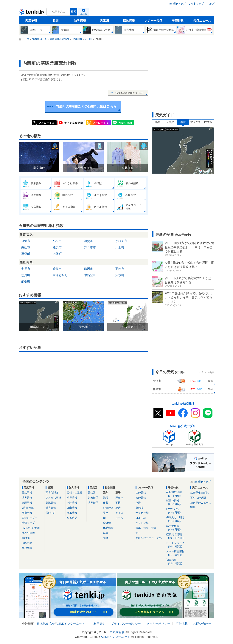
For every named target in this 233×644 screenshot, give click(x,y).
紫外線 (107, 523)
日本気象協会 (46, 624)
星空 (106, 513)
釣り (138, 533)
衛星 (158, 122)
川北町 (120, 247)
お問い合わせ (202, 624)
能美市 (57, 247)
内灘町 (57, 254)
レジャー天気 (153, 21)
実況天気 (51, 503)
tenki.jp (32, 13)
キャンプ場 (142, 523)
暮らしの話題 (198, 498)
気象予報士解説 (199, 493)
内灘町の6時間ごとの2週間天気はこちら (86, 106)
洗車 (106, 533)
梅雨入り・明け (177, 519)
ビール (119, 518)
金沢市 (26, 241)
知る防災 (72, 518)
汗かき (119, 498)
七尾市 (26, 269)
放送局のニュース (201, 503)
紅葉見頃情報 (177, 536)
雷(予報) (26, 538)
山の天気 (141, 493)
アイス (119, 513)
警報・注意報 (74, 493)
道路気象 (27, 543)
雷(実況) (50, 513)
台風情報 (72, 513)
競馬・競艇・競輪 (146, 528)
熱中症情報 (177, 528)
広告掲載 (182, 624)
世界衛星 (93, 503)
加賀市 (88, 241)
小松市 (57, 241)
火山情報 (72, 508)
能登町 (26, 281)
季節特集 (178, 21)
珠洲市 (88, 269)
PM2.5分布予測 (31, 528)
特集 (193, 507)
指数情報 (129, 21)
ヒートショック (177, 545)
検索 (74, 12)
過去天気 (51, 508)
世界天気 (27, 498)
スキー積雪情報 (177, 553)
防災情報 (80, 21)
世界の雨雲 (28, 533)
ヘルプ (210, 4)
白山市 (26, 247)
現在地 (84, 14)
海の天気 (141, 498)
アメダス (195, 122)
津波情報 (72, 503)
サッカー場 (142, 513)
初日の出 (177, 562)
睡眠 (106, 538)
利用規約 (100, 624)
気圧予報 (27, 503)
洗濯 (106, 498)
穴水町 (120, 275)
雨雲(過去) (52, 493)
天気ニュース (202, 21)
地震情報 (72, 498)
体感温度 (108, 528)
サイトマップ (196, 4)
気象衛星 (93, 498)
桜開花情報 (177, 503)
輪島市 (57, 269)
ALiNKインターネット (70, 624)
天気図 (104, 21)
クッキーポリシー (158, 624)
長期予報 (27, 513)
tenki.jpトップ (177, 4)
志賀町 (26, 275)
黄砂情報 (27, 548)
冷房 (118, 508)
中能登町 (90, 275)
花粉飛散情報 (177, 494)
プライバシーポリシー (126, 624)
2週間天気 (28, 508)
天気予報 (31, 21)
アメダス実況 (53, 498)
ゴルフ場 (141, 518)
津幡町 (26, 254)
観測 (55, 21)
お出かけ (108, 508)
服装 (106, 503)
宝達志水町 (60, 275)
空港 (138, 503)
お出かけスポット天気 (149, 538)
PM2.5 (208, 122)
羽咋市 (120, 269)
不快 (118, 503)
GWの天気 (177, 511)
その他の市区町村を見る (129, 93)
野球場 (139, 508)
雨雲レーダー (29, 518)
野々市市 (90, 247)
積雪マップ (28, 523)
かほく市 (121, 241)
